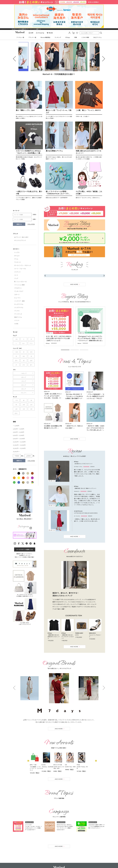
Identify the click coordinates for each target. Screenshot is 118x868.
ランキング (58, 37)
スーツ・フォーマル (20, 269)
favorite (77, 33)
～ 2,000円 (16, 426)
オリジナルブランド (20, 240)
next (102, 59)
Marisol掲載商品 (45, 37)
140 (31, 409)
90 (31, 400)
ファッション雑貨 (19, 285)
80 (24, 400)
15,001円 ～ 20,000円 (19, 445)
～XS (16, 339)
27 (16, 365)
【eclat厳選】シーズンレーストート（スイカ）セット (36, 768)
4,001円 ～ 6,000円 (18, 432)
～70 (16, 400)
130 (24, 409)
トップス (17, 252)
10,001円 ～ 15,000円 (19, 442)
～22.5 (16, 352)
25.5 (16, 360)
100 (24, 405)
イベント (17, 320)
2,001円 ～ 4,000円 (18, 429)
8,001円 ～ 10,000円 (19, 439)
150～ (16, 413)
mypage (70, 33)
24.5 (24, 356)
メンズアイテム (19, 307)
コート (16, 275)
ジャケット (17, 272)
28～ (31, 365)
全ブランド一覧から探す (21, 237)
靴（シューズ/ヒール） (21, 282)
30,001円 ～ (16, 452)
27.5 (24, 365)
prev (16, 59)
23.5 (31, 352)
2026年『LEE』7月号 (70, 767)
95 (16, 405)
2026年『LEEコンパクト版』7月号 (59, 768)
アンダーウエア (19, 291)
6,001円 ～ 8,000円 (18, 435)
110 (31, 405)
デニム (16, 259)
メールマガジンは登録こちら (25, 549)
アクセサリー (18, 288)
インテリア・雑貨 (19, 301)
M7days (68, 37)
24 (16, 356)
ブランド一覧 (32, 37)
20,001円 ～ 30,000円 (19, 448)
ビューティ (17, 298)
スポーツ (17, 294)
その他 (16, 324)
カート (73, 33)
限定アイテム (18, 317)
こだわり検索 (85, 37)
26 (24, 360)
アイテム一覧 (20, 37)
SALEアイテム (97, 37)
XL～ (24, 343)
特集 (76, 37)
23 (24, 352)
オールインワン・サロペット (23, 265)
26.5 (31, 360)
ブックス (17, 311)
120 (16, 409)
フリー (31, 343)
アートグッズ (18, 314)
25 (31, 356)
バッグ (16, 278)
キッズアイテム (19, 304)
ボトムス (17, 256)
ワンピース (17, 262)
